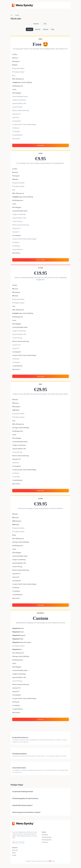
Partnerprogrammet (47, 840)
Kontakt (14, 855)
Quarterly (38, 29)
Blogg (14, 853)
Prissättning (45, 835)
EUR (45, 24)
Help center (15, 850)
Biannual (46, 29)
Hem (11, 15)
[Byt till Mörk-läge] (19, 829)
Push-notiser (45, 842)
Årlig (53, 29)
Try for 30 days (41, 260)
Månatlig (30, 29)
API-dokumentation (47, 837)
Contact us (40, 719)
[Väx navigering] (67, 5)
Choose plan (40, 145)
